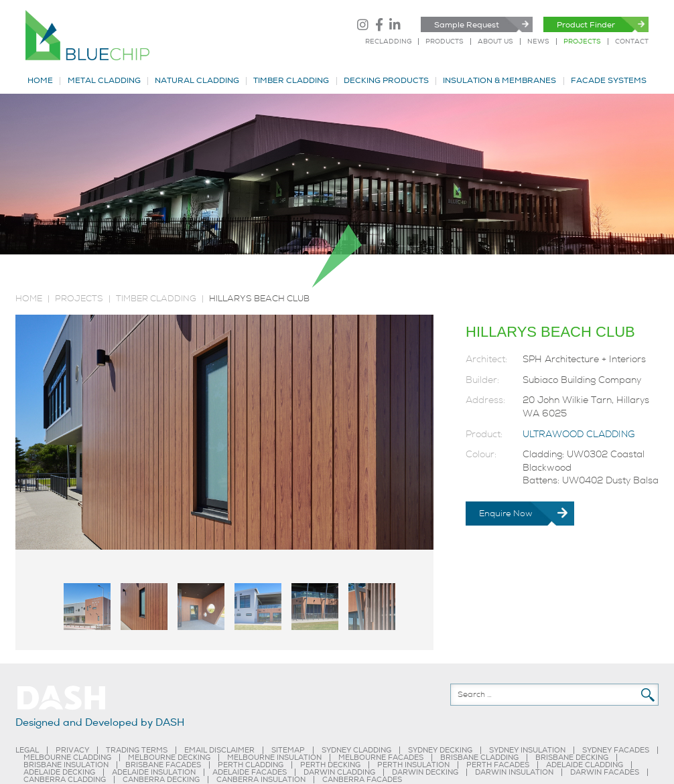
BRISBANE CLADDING (479, 758)
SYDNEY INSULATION (527, 750)
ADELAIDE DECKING (59, 772)
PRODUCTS (445, 42)
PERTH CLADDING (251, 765)
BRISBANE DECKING (572, 758)
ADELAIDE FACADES (250, 772)
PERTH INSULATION (413, 765)
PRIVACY (72, 750)
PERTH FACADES (498, 765)
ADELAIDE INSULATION (154, 772)
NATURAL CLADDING (197, 81)
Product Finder (586, 25)
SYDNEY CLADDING (356, 750)
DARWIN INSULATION (514, 772)
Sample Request (467, 25)
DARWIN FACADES (605, 772)
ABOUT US (495, 42)
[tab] (87, 607)
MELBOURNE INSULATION (274, 758)
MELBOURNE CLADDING (67, 758)
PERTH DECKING (330, 765)
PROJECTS (582, 42)
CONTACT (632, 42)
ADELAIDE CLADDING (585, 765)
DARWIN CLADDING (339, 772)
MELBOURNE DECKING (169, 758)
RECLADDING (388, 42)
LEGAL (27, 750)
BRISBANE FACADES (163, 765)
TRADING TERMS (137, 750)
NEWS (538, 42)
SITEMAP (288, 750)
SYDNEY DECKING (440, 750)
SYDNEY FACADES (616, 750)
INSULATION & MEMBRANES (499, 81)
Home (29, 299)
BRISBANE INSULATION (66, 765)
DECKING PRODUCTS (386, 81)
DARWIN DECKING (425, 772)
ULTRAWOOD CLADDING (579, 434)
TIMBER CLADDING (291, 81)
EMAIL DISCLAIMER (219, 750)
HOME (40, 81)
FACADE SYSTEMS (609, 81)
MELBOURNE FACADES (381, 758)
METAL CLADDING (104, 81)
